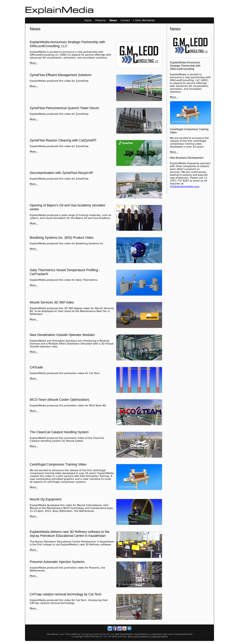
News (113, 20)
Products (101, 20)
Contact (125, 20)
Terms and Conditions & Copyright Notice (148, 636)
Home (88, 20)
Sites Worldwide (145, 20)
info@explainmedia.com (185, 186)
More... (34, 63)
